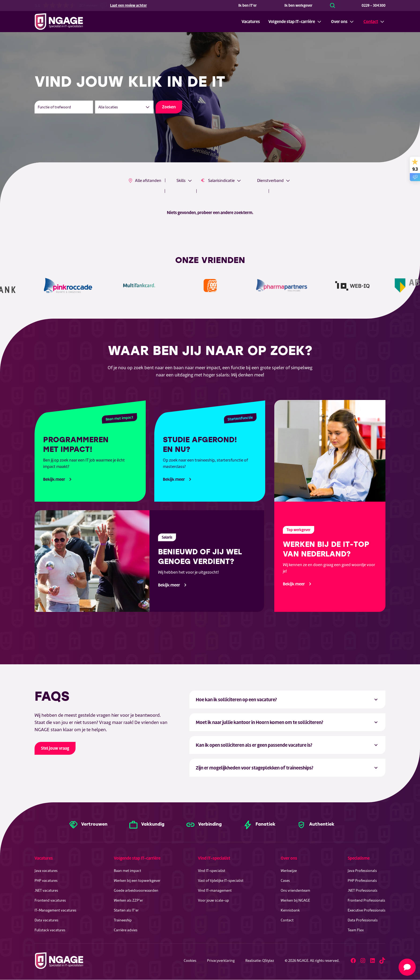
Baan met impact (127, 871)
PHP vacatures (46, 881)
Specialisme (359, 858)
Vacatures (251, 22)
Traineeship (123, 920)
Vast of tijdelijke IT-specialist (221, 881)
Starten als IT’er (126, 910)
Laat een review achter (128, 5)
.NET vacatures (46, 891)
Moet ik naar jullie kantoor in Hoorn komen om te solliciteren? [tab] (260, 722)
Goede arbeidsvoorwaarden (136, 891)
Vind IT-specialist (214, 858)
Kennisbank (290, 910)
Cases (285, 881)
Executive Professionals (367, 910)
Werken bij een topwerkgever (137, 881)
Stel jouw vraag (55, 748)
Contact (371, 22)
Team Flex (356, 930)
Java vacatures (46, 871)
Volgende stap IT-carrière (292, 22)
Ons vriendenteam (295, 891)
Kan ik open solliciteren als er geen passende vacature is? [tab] (254, 745)
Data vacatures (46, 920)
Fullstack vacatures (50, 930)
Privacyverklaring (221, 961)
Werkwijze (289, 871)
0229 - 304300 (374, 5)
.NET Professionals (363, 891)
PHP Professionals (362, 881)
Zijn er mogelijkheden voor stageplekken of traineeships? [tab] (255, 768)
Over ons (339, 22)
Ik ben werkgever (298, 5)
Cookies (190, 961)
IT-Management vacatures (55, 910)
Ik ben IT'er (247, 5)
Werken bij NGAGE (295, 900)
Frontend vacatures (50, 900)
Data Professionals (363, 920)
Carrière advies (126, 930)
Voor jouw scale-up (213, 900)
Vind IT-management (215, 891)
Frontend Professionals (366, 900)
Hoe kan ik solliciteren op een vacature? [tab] (236, 699)
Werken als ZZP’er (128, 900)
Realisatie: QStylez (260, 961)
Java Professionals (362, 871)
